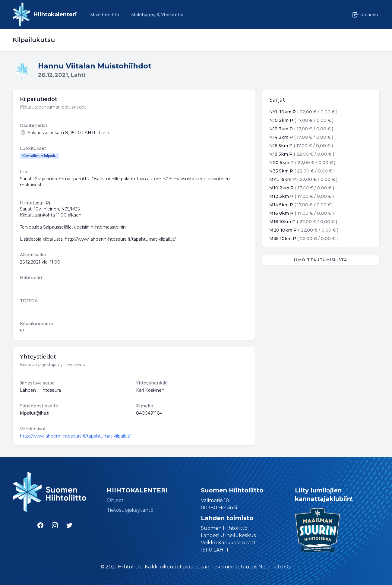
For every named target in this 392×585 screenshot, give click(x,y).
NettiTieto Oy (275, 567)
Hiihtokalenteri (55, 14)
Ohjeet (115, 500)
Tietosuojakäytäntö (130, 510)
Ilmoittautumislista (321, 260)
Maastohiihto (105, 15)
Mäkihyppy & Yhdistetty (157, 15)
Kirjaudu (365, 15)
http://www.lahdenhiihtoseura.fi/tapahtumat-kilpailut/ (75, 436)
